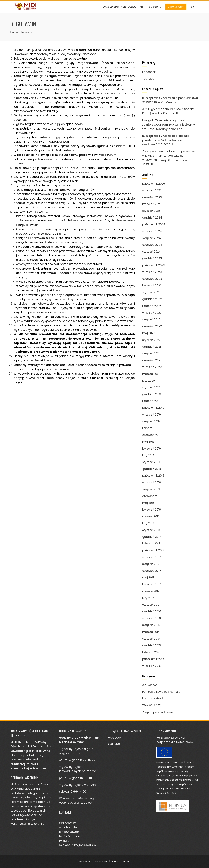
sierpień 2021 (151, 353)
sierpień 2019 (151, 421)
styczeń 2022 (151, 340)
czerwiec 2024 (152, 245)
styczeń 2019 (151, 462)
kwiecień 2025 (152, 204)
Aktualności (156, 7)
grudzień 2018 (152, 469)
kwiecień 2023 (152, 286)
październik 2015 (153, 659)
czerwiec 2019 (152, 435)
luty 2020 (149, 381)
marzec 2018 (151, 516)
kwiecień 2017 (151, 584)
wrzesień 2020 (152, 367)
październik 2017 (153, 550)
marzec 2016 (151, 632)
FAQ (193, 7)
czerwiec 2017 (152, 571)
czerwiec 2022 (152, 326)
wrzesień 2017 (151, 557)
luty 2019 (148, 455)
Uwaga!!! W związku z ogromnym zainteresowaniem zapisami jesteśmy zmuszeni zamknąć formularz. (169, 125)
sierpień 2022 (151, 319)
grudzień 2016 (152, 611)
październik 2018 (153, 476)
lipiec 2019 (149, 428)
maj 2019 (148, 442)
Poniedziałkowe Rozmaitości (162, 692)
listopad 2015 (151, 652)
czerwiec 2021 (152, 360)
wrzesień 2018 (152, 483)
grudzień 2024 (152, 218)
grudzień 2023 (152, 258)
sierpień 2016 (151, 625)
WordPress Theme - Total (94, 861)
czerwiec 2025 (152, 197)
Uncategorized (152, 699)
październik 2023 (154, 265)
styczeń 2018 (151, 530)
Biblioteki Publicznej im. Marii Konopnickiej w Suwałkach (29, 764)
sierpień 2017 (151, 564)
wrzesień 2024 (152, 231)
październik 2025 (154, 184)
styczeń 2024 (151, 252)
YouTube (148, 79)
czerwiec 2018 (152, 496)
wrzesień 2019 (152, 415)
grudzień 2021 (152, 347)
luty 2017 (148, 598)
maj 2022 (149, 333)
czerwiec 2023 (152, 279)
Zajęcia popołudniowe (158, 712)
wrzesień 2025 (152, 190)
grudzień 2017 (152, 537)
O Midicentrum (176, 7)
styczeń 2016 (151, 639)
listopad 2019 (151, 401)
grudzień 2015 (152, 645)
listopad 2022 (152, 306)
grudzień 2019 (152, 394)
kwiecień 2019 (152, 449)
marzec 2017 (151, 591)
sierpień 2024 (151, 238)
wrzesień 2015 (151, 666)
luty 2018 (148, 523)
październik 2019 (153, 408)
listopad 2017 (151, 544)
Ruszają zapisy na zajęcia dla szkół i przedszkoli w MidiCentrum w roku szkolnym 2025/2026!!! (167, 140)
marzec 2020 (151, 374)
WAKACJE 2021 (152, 705)
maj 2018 (148, 503)
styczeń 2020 (151, 387)
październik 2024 (154, 224)
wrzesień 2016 (152, 618)
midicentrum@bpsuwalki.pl (78, 845)
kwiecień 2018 (152, 510)
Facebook (149, 72)
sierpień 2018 (151, 489)
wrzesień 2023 (152, 272)
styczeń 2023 (151, 292)
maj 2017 (148, 577)
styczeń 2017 (151, 605)
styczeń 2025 (151, 211)
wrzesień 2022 (152, 313)
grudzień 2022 (152, 299)
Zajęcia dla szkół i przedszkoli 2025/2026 (123, 7)
